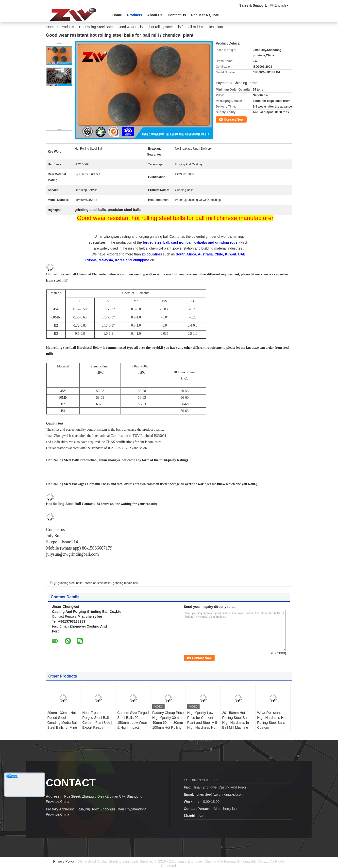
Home (117, 15)
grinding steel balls (70, 583)
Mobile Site (194, 816)
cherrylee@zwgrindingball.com (220, 794)
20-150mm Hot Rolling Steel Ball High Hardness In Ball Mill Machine (236, 720)
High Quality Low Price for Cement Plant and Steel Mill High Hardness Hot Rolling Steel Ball (202, 723)
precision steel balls (98, 583)
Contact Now (234, 119)
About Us (155, 15)
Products (135, 15)
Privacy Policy (64, 861)
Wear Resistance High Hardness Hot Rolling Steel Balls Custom (272, 720)
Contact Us (177, 15)
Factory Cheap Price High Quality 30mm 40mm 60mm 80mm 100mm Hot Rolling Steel (168, 723)
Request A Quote (205, 15)
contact (71, 783)
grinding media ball (125, 583)
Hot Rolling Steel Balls (96, 27)
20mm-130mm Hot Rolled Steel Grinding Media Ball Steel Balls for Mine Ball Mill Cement (62, 723)
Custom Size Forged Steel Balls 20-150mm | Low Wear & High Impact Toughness (133, 723)
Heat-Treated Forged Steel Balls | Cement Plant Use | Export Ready (97, 720)
